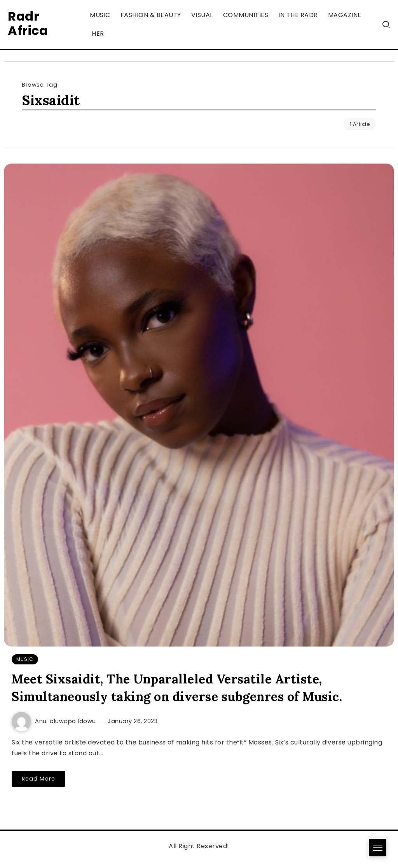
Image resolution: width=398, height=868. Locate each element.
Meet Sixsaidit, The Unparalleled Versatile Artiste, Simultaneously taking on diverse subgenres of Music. (177, 688)
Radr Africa (28, 23)
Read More (38, 779)
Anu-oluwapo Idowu (66, 721)
